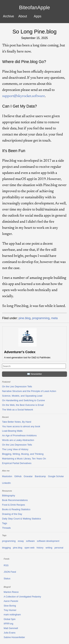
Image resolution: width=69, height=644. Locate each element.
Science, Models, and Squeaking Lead (22, 396)
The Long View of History (15, 449)
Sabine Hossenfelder (14, 637)
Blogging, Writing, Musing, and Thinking (23, 454)
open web (29, 548)
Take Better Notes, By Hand (17, 422)
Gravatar (28, 476)
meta (54, 318)
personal (59, 548)
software (30, 541)
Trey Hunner (10, 610)
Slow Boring (10, 606)
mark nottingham (12, 615)
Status (7, 578)
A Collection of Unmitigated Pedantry (22, 597)
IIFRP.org (8, 624)
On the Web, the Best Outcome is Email (23, 405)
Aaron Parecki (11, 601)
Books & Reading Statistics (16, 509)
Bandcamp (40, 476)
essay (21, 541)
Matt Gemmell (11, 628)
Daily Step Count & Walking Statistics (21, 519)
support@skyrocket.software (24, 96)
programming (41, 318)
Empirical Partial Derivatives (17, 463)
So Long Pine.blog (35, 32)
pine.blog (25, 318)
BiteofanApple (34, 8)
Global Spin (10, 619)
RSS (6, 565)
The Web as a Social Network (17, 410)
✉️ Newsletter (34, 374)
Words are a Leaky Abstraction (18, 440)
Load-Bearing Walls (12, 431)
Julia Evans (10, 633)
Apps (38, 16)
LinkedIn (6, 483)
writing (49, 548)
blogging (6, 548)
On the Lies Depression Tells (17, 386)
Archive (8, 16)
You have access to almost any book (21, 426)
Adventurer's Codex (20, 352)
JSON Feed (10, 572)
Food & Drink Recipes (13, 505)
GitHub (18, 476)
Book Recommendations (15, 500)
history (40, 548)
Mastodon (7, 476)
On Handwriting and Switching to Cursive (23, 400)
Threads (6, 528)
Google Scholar (56, 476)
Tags (5, 523)
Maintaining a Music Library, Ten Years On (24, 459)
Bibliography (8, 496)
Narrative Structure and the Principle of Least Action (29, 391)
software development (48, 541)
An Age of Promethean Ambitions (19, 435)
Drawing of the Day (12, 514)
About (23, 16)
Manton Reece (11, 592)
